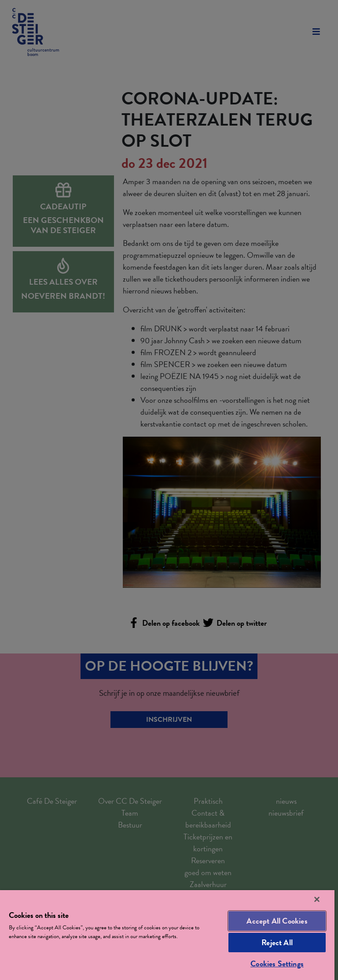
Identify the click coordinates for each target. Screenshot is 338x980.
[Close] (317, 899)
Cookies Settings (277, 963)
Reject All (277, 942)
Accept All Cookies (277, 921)
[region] (167, 935)
